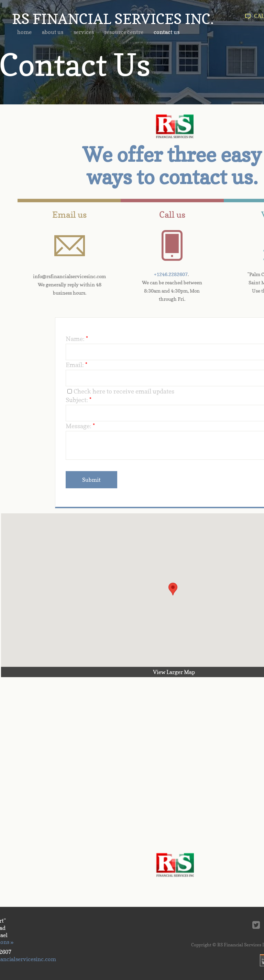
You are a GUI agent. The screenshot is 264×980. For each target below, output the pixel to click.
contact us (167, 32)
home (24, 32)
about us (53, 32)
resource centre (124, 32)
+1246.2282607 (171, 274)
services (84, 32)
